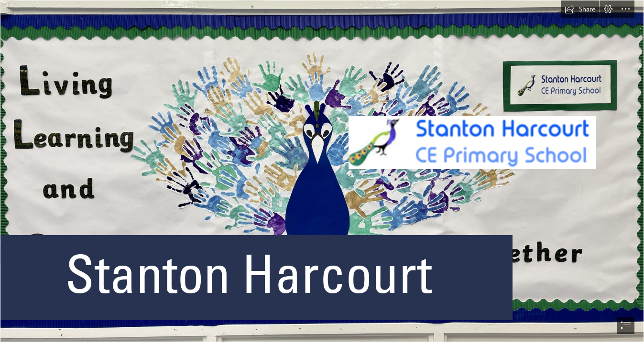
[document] (322, 172)
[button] (580, 9)
